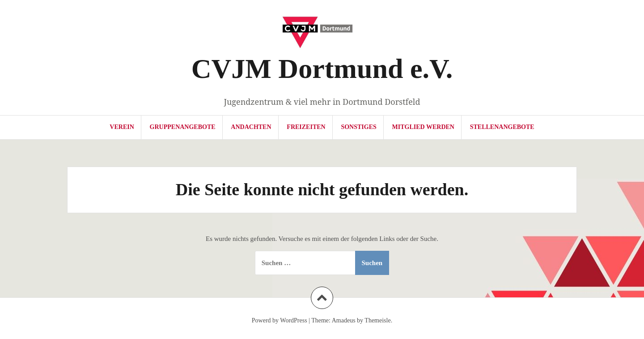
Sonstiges (358, 127)
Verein (122, 127)
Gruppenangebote (183, 127)
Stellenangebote (502, 127)
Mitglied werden (423, 127)
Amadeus (344, 320)
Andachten (251, 127)
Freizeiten (306, 127)
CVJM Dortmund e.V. (322, 69)
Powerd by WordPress (280, 320)
